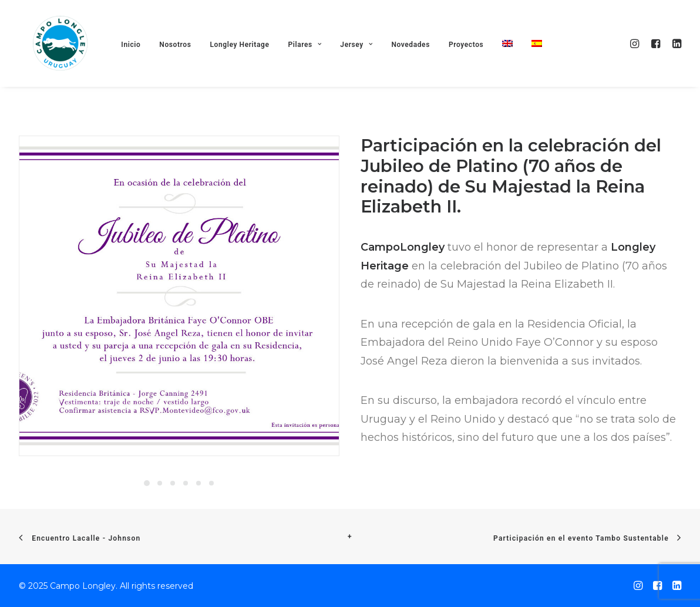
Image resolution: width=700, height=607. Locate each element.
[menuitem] (514, 57)
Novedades (417, 58)
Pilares (311, 58)
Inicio (137, 58)
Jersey (363, 58)
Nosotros (181, 58)
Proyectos (472, 58)
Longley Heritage (246, 58)
